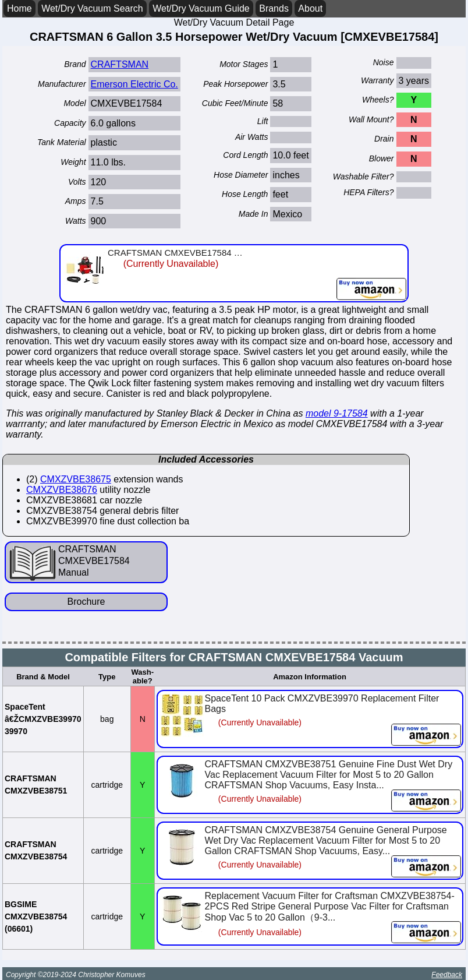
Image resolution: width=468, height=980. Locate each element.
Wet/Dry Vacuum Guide (201, 8)
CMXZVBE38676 (62, 490)
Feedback (447, 975)
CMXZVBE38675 (76, 479)
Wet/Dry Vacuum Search (92, 8)
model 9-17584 (337, 413)
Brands (274, 8)
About (310, 8)
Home (19, 8)
